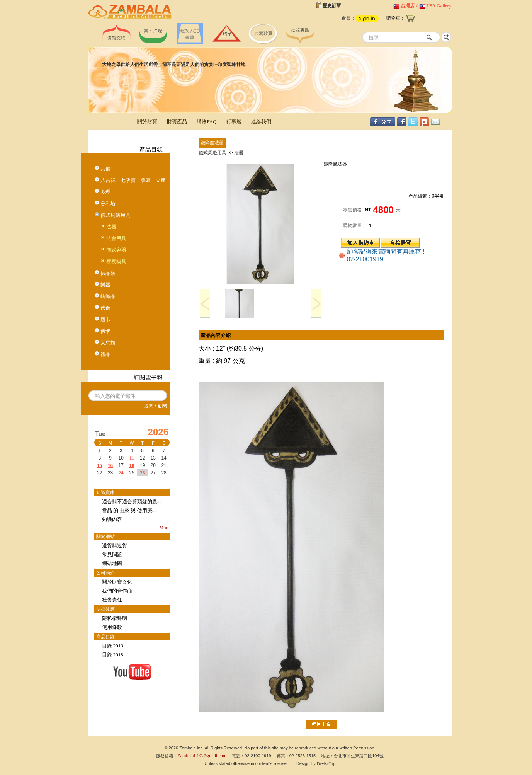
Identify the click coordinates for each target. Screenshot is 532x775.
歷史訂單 (332, 6)
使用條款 (112, 627)
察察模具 (116, 261)
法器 (111, 227)
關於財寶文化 (117, 582)
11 (132, 458)
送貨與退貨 (115, 546)
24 (121, 473)
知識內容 (112, 519)
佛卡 (105, 331)
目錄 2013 (113, 646)
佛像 (105, 308)
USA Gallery (439, 6)
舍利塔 (108, 204)
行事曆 (234, 122)
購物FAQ (207, 122)
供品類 (108, 273)
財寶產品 (177, 122)
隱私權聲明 (115, 618)
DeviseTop (326, 763)
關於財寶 (147, 122)
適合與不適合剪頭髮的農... (132, 502)
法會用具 (116, 238)
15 (99, 465)
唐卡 (105, 319)
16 (110, 465)
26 (142, 473)
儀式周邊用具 (116, 215)
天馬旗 (108, 343)
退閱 (149, 406)
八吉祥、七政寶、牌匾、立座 (133, 180)
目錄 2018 (113, 655)
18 (132, 465)
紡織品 (108, 296)
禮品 (105, 354)
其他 (105, 169)
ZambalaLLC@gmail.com (202, 756)
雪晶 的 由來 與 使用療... (129, 510)
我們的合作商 (117, 591)
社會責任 (112, 600)
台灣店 (408, 6)
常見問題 (112, 554)
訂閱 (162, 406)
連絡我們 (261, 122)
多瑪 (105, 192)
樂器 (105, 285)
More (165, 528)
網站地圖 (112, 563)
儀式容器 (116, 250)
